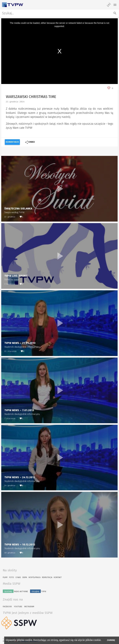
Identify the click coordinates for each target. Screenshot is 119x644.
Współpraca (34, 577)
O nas (18, 577)
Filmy (5, 577)
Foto (12, 577)
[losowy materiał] (109, 5)
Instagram (29, 607)
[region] (60, 51)
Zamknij (111, 640)
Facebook (7, 607)
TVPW (38, 591)
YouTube (18, 607)
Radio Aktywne (15, 591)
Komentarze (12, 142)
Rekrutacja (47, 577)
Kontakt (58, 577)
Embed (30, 142)
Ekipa (25, 577)
